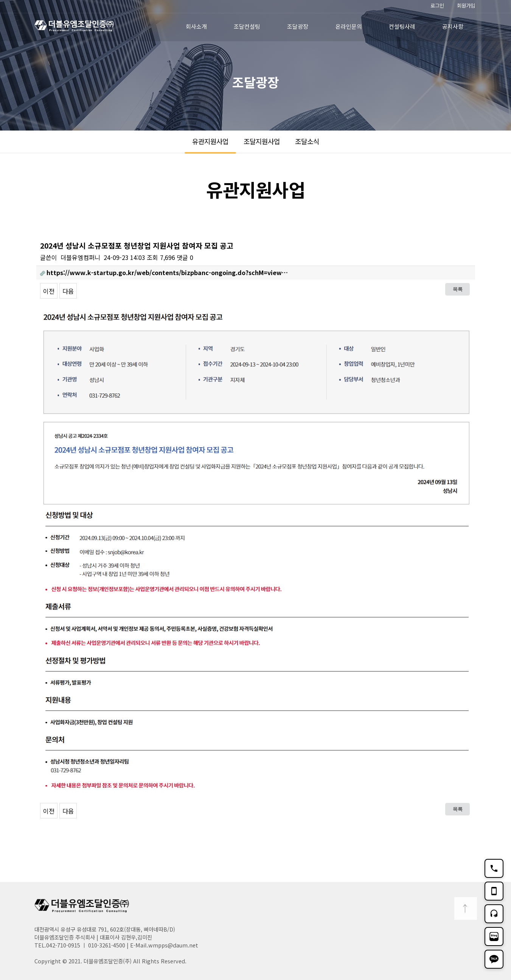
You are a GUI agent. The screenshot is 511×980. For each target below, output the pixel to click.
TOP (466, 908)
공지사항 (453, 26)
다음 (68, 291)
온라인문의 (349, 26)
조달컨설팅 (247, 26)
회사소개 (196, 26)
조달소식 (307, 141)
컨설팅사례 (402, 26)
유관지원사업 (210, 141)
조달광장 (298, 26)
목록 (458, 289)
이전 (49, 291)
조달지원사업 (262, 141)
